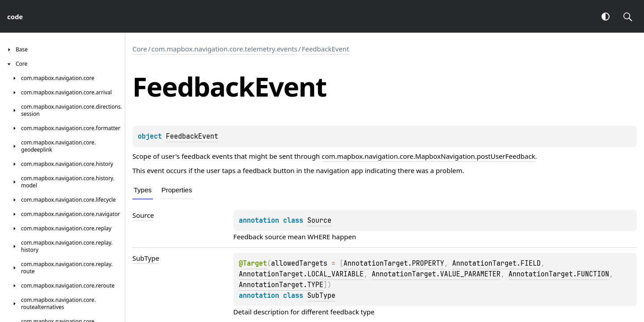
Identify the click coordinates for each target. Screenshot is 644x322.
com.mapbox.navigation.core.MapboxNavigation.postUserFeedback (428, 156)
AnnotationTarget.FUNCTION (559, 274)
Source (319, 220)
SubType (321, 296)
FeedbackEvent (326, 49)
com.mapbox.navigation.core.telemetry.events (225, 49)
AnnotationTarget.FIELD (496, 263)
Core (140, 49)
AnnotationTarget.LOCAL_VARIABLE (301, 274)
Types (143, 190)
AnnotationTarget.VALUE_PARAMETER (436, 274)
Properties (177, 190)
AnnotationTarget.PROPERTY (394, 263)
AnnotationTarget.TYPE (281, 285)
